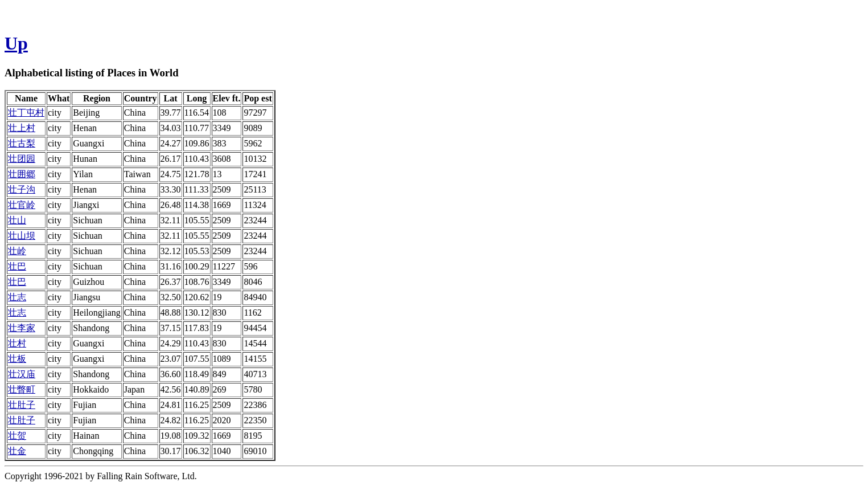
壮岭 (17, 251)
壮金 (17, 451)
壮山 (17, 220)
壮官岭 (22, 205)
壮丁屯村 (26, 113)
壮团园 (22, 159)
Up (16, 43)
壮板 (17, 359)
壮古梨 (22, 143)
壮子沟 (22, 189)
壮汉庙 (22, 374)
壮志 (17, 297)
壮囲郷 (22, 174)
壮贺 (17, 436)
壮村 (17, 343)
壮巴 (17, 266)
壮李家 (22, 328)
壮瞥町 (22, 389)
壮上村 (22, 128)
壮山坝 (22, 236)
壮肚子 (22, 405)
